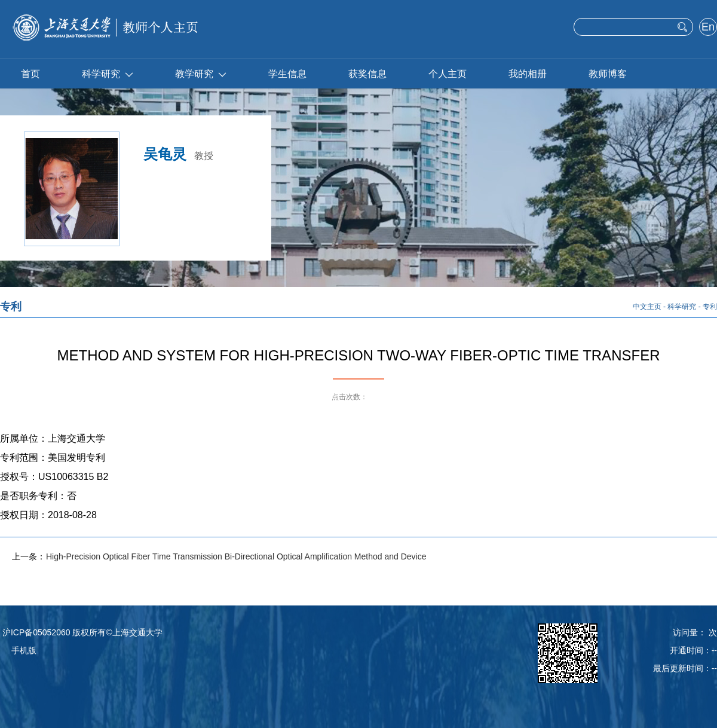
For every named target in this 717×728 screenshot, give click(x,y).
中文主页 (647, 307)
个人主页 (448, 74)
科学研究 (108, 74)
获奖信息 (367, 74)
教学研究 (201, 74)
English (708, 28)
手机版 (24, 650)
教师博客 (608, 74)
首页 (30, 74)
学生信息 (287, 74)
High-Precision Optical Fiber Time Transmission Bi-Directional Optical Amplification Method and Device (236, 556)
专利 (710, 307)
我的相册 (528, 74)
